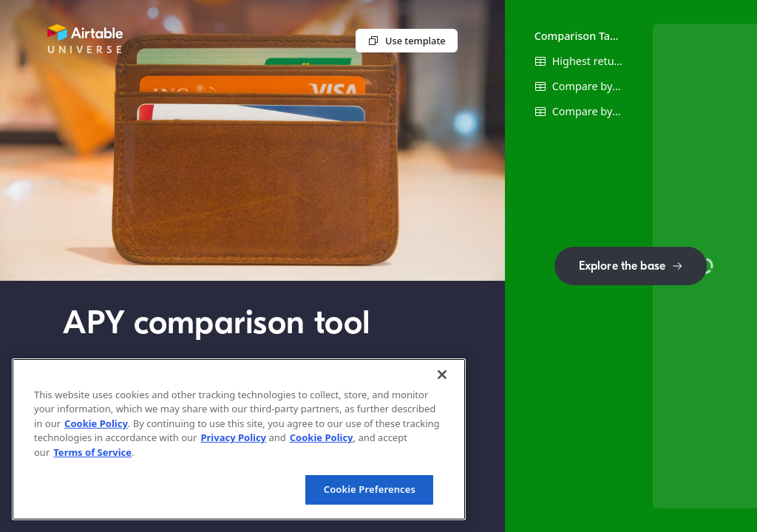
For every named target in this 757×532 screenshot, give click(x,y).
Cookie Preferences (370, 489)
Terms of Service (92, 452)
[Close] (442, 375)
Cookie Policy (96, 423)
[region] (239, 439)
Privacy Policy (233, 437)
